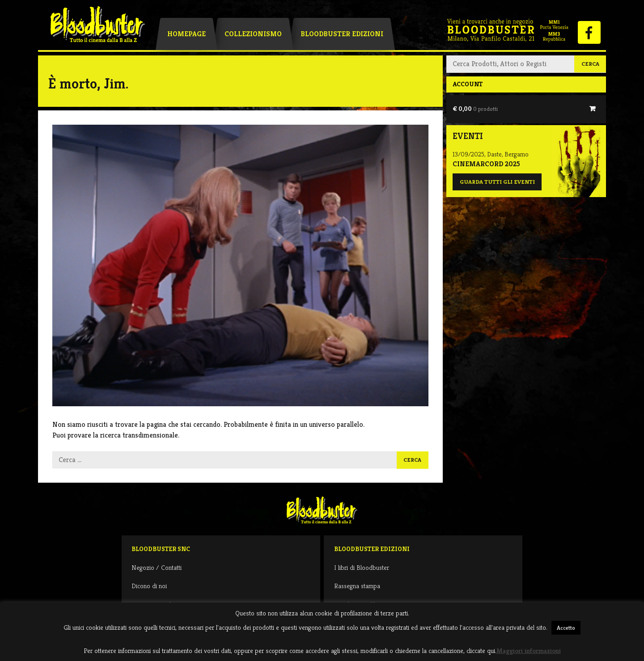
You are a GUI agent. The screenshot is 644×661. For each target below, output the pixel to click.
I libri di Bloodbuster (362, 567)
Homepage (186, 34)
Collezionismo (253, 34)
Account (468, 84)
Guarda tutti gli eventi (497, 182)
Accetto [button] (566, 628)
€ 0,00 (475, 109)
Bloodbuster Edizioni (342, 34)
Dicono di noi (149, 586)
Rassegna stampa (357, 586)
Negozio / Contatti (157, 567)
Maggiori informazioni (529, 650)
